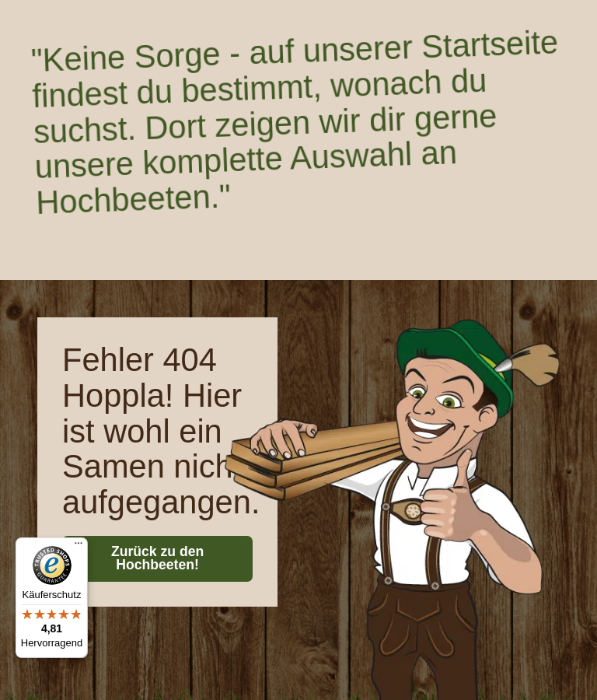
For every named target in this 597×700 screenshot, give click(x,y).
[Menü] (79, 547)
